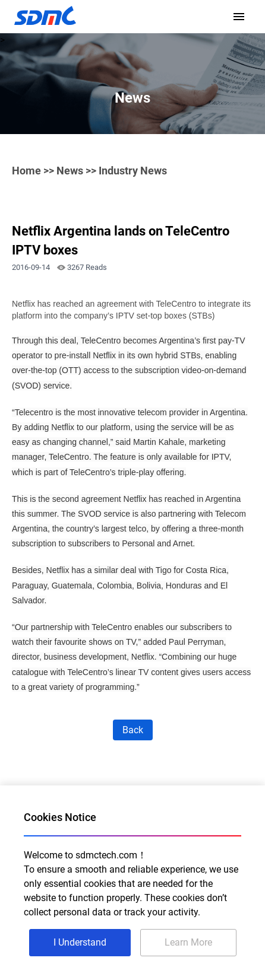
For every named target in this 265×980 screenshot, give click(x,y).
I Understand (80, 942)
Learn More (188, 942)
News (70, 171)
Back (133, 730)
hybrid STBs (178, 355)
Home (26, 171)
